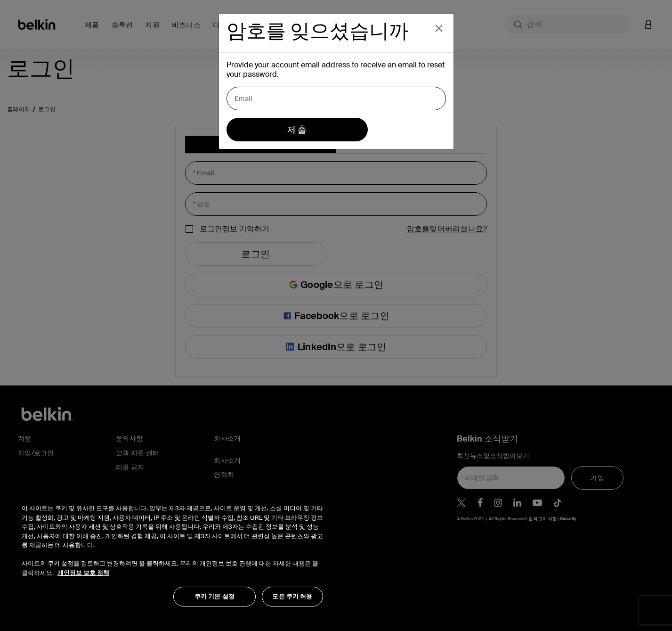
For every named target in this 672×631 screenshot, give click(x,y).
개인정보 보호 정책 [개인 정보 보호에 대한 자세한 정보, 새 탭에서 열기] (83, 573)
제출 (297, 130)
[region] (172, 550)
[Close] (439, 28)
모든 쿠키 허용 (292, 596)
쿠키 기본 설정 (215, 596)
